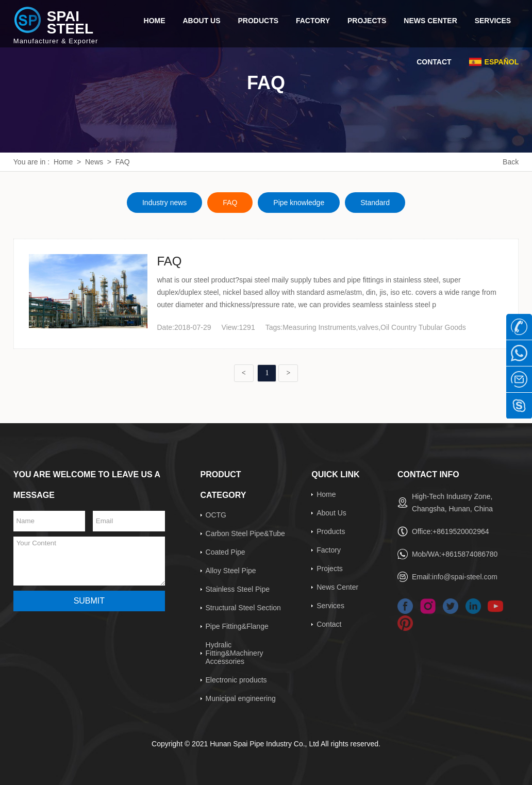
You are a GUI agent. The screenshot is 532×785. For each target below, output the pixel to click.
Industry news (164, 203)
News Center (337, 587)
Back (511, 162)
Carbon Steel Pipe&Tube (245, 533)
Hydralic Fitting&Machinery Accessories (235, 653)
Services (330, 606)
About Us (331, 513)
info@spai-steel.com (465, 577)
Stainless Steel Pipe (238, 589)
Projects (330, 569)
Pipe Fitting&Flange (237, 626)
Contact (329, 624)
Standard (375, 203)
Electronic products (236, 680)
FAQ (123, 162)
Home (63, 162)
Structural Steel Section (243, 608)
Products (331, 531)
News (94, 162)
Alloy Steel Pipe (231, 571)
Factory (329, 550)
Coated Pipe (226, 552)
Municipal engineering (241, 698)
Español (502, 62)
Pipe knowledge (299, 203)
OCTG (216, 515)
